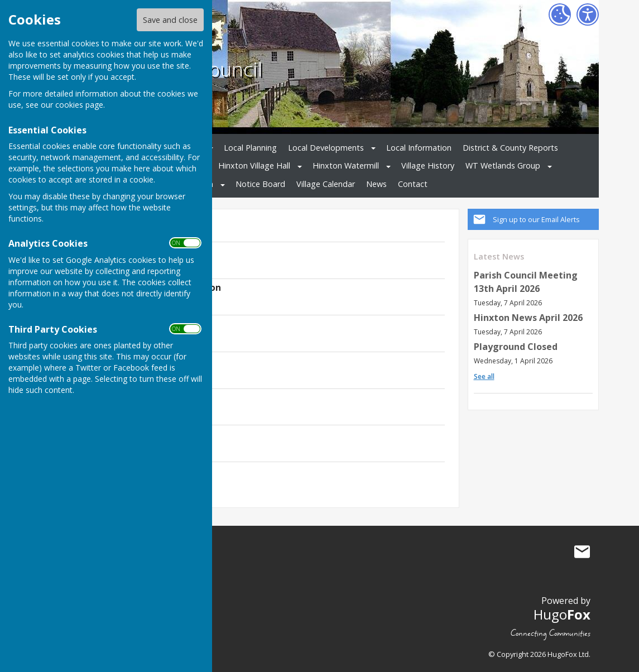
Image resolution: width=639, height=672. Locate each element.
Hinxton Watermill (346, 165)
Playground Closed (516, 347)
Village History (428, 165)
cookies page (79, 105)
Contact (413, 184)
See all (484, 376)
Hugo (562, 614)
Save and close (170, 20)
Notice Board (260, 184)
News (376, 184)
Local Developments (326, 148)
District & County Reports (510, 148)
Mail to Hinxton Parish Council (582, 552)
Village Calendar (326, 184)
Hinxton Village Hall (254, 165)
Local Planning (250, 148)
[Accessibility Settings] (588, 15)
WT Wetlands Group (503, 165)
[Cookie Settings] (560, 15)
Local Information (419, 148)
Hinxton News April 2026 (528, 318)
